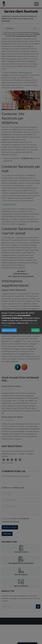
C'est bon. (35, 330)
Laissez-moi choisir (9, 330)
